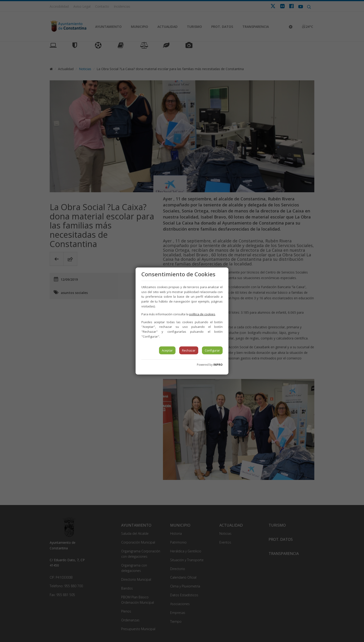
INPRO (218, 365)
